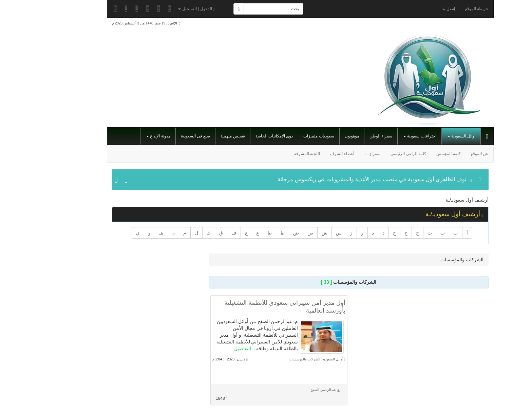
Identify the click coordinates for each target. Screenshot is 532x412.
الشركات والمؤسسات (271, 359)
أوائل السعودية (427, 136)
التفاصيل (208, 349)
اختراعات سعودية (386, 136)
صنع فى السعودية (161, 136)
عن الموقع (445, 154)
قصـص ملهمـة (198, 136)
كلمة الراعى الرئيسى (374, 154)
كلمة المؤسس (414, 154)
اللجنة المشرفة (273, 154)
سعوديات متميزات (284, 136)
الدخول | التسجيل (162, 9)
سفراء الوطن (347, 136)
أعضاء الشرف (308, 154)
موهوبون (318, 136)
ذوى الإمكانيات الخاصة (240, 136)
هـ (127, 233)
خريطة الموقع (442, 9)
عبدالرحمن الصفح (289, 390)
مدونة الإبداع (124, 136)
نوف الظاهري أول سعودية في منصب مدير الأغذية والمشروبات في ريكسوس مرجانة (338, 179)
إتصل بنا (414, 9)
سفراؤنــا (338, 154)
